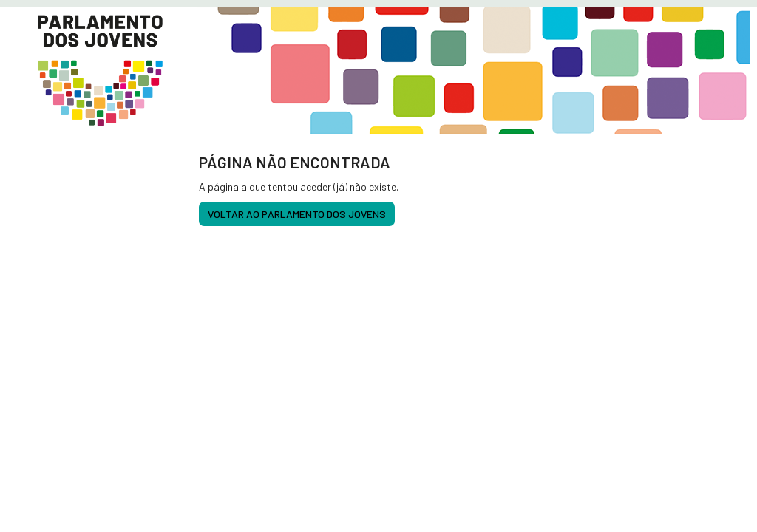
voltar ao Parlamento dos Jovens (297, 214)
